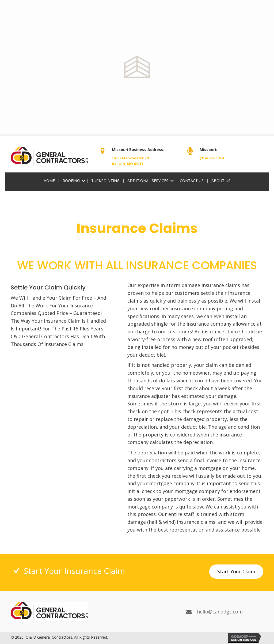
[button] (236, 572)
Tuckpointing (105, 181)
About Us (221, 181)
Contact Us (192, 181)
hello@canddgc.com (220, 612)
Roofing (71, 181)
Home (49, 181)
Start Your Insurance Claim (74, 571)
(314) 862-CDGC (212, 158)
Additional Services (148, 181)
